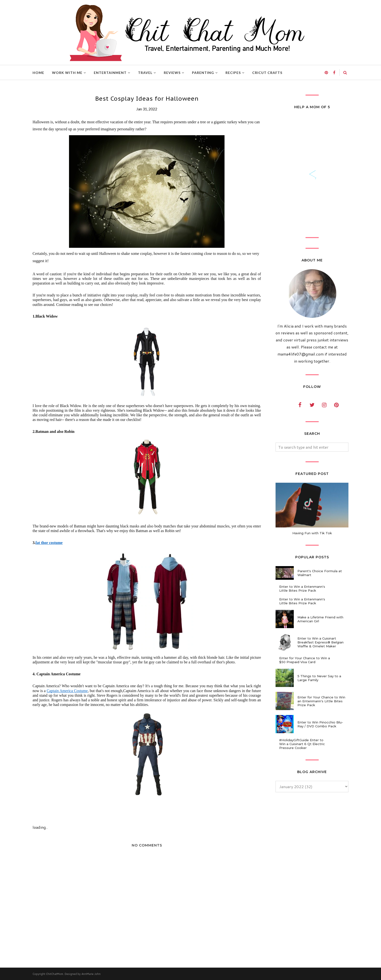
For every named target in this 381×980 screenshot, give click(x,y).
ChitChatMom (55, 974)
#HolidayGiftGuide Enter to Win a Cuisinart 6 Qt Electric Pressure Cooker (302, 744)
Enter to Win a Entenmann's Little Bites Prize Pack (302, 588)
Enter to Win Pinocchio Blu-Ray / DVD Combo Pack (320, 724)
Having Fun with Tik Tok (312, 533)
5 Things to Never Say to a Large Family (319, 678)
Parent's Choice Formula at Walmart (320, 573)
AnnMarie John (91, 974)
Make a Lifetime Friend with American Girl (320, 619)
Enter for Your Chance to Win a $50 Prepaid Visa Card (305, 660)
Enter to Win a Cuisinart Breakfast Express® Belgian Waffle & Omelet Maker (320, 642)
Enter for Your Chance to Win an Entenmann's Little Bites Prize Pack (321, 701)
